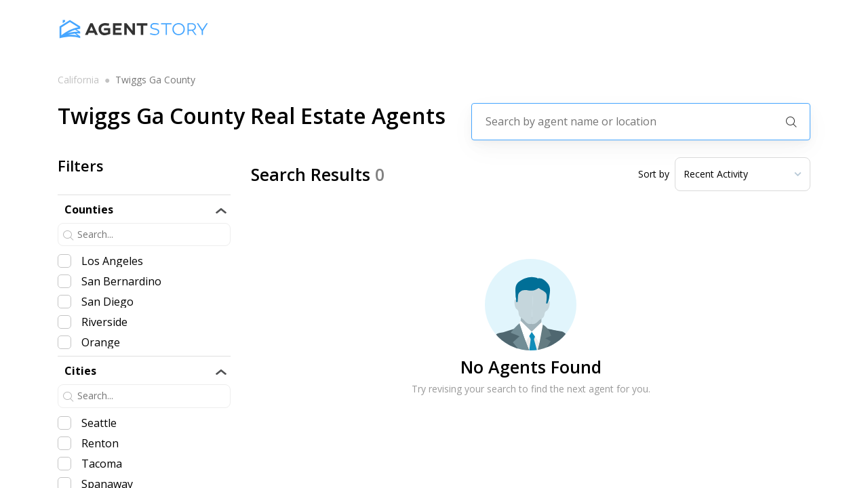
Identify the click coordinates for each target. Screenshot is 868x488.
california (78, 80)
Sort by (654, 174)
